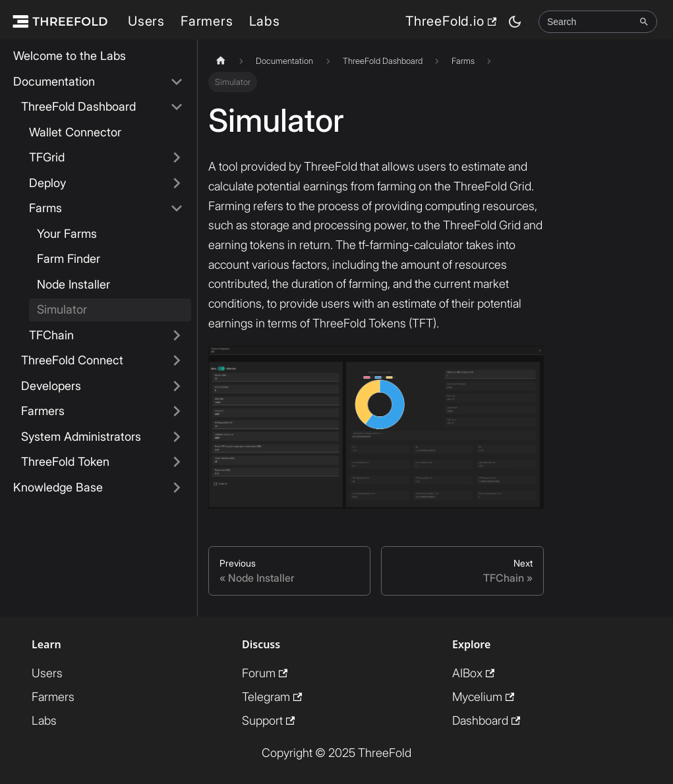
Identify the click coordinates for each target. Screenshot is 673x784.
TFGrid (47, 157)
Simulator (62, 309)
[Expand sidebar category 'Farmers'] (177, 411)
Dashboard (486, 720)
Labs (265, 21)
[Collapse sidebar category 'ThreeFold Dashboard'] (177, 107)
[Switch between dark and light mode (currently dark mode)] (515, 22)
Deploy (47, 183)
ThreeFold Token (65, 462)
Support (268, 720)
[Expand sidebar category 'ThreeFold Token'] (177, 462)
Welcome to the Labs (70, 56)
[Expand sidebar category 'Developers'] (177, 386)
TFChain (51, 335)
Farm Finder (69, 259)
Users (146, 21)
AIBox (473, 673)
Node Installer (73, 284)
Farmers (207, 21)
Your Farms (67, 234)
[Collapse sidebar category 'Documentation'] (177, 82)
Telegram (272, 697)
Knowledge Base (58, 487)
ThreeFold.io (451, 21)
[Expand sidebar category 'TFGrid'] (177, 158)
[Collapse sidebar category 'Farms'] (177, 209)
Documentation (54, 81)
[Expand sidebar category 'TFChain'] (177, 336)
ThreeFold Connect (72, 360)
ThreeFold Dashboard (78, 106)
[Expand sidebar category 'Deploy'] (177, 183)
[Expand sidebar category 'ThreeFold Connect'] (177, 361)
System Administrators (81, 436)
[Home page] (221, 61)
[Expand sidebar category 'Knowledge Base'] (177, 488)
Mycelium (483, 697)
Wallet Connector (75, 132)
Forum (265, 673)
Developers (51, 386)
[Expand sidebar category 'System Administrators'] (177, 437)
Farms (45, 208)
